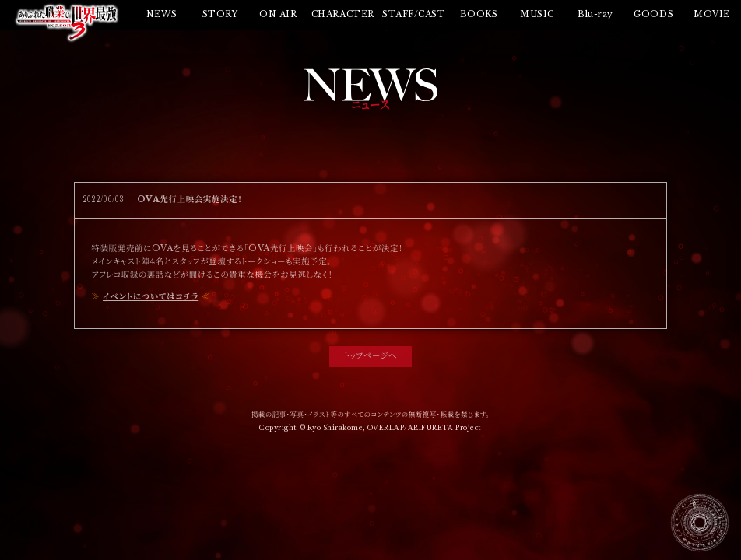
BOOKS (479, 14)
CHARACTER (343, 14)
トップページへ (370, 356)
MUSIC (537, 14)
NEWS (162, 14)
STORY (220, 14)
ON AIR (278, 14)
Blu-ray (595, 14)
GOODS (653, 14)
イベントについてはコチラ (151, 297)
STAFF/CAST (414, 14)
